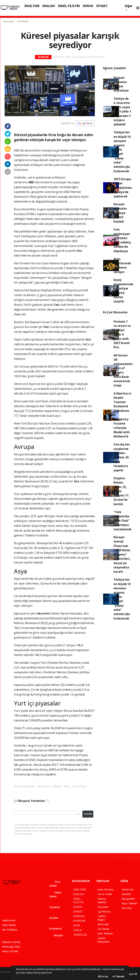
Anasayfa (9, 21)
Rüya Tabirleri (130, 903)
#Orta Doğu (79, 786)
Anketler (126, 894)
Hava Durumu (106, 889)
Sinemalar (103, 924)
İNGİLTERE (32, 6)
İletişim (56, 935)
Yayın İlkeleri (9, 925)
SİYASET (102, 6)
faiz (79, 251)
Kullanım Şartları (11, 942)
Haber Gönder (10, 951)
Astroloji (126, 908)
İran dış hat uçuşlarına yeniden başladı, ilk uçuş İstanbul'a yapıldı (122, 457)
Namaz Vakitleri (102, 900)
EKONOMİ (23, 21)
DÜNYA (88, 6)
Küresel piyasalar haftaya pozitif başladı (120, 213)
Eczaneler (103, 907)
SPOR (76, 925)
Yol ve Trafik (105, 894)
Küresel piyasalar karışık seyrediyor (121, 84)
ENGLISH (49, 6)
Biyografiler (128, 899)
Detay (103, 976)
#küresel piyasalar (25, 786)
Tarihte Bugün (102, 918)
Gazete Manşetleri (104, 940)
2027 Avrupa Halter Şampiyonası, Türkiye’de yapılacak (123, 188)
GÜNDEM (79, 916)
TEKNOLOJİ (80, 935)
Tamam (118, 976)
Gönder (88, 814)
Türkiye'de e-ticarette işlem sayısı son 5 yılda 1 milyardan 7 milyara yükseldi (122, 112)
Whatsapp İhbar (11, 947)
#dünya (57, 786)
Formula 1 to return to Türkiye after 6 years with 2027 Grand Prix (122, 334)
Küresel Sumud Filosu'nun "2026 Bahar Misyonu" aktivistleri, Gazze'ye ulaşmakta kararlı (122, 554)
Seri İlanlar (103, 929)
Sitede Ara (128, 889)
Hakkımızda (9, 920)
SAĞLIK (77, 930)
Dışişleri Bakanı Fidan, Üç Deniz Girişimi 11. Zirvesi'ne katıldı (121, 491)
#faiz (67, 786)
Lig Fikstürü (104, 911)
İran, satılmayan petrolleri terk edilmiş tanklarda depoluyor (122, 240)
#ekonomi (44, 786)
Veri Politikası (10, 930)
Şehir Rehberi (105, 933)
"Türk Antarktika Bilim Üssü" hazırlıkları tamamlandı (122, 521)
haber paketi (7, 976)
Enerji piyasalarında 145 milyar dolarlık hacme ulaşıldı (123, 291)
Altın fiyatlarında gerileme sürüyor (122, 265)
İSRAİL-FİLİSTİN (69, 6)
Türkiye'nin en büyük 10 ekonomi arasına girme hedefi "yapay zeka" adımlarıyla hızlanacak (122, 152)
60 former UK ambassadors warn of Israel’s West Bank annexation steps (123, 370)
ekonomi (44, 613)
